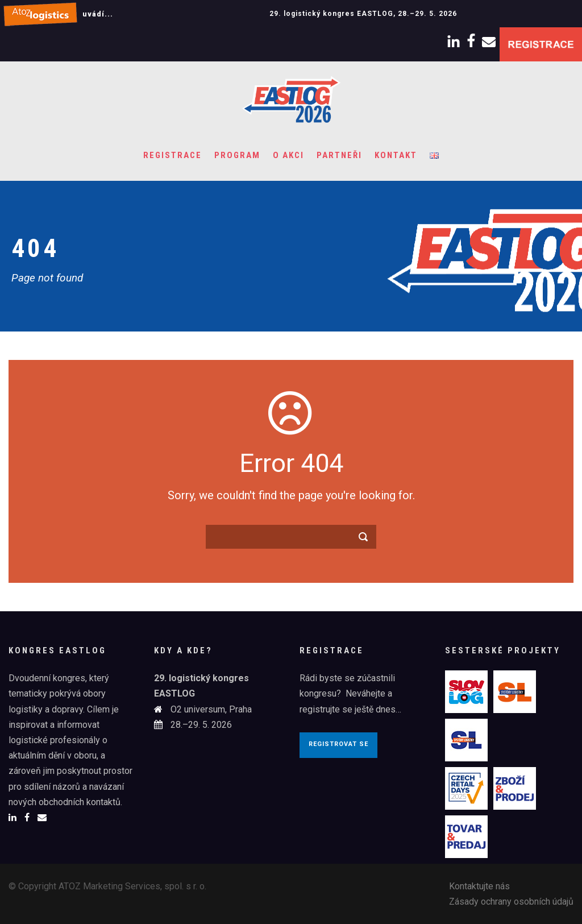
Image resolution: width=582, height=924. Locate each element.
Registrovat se (338, 744)
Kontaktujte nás (479, 886)
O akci (288, 155)
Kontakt (396, 155)
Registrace (172, 155)
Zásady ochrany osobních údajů (511, 902)
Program (237, 155)
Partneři (339, 155)
